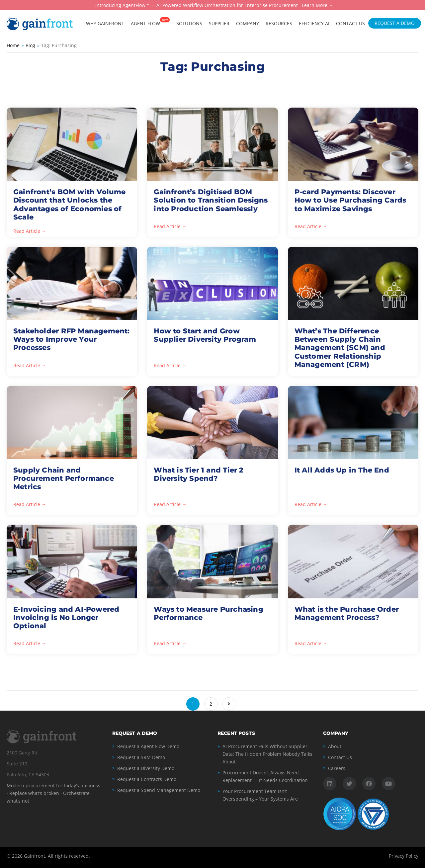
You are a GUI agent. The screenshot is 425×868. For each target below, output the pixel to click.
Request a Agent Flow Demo (148, 746)
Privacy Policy (404, 856)
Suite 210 (17, 764)
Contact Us (340, 757)
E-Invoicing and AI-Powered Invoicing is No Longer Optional (66, 617)
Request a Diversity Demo (146, 768)
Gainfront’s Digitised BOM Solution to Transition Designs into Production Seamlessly (211, 200)
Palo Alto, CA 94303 (28, 775)
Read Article (27, 231)
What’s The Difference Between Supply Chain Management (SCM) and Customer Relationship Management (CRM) (340, 348)
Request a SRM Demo (141, 757)
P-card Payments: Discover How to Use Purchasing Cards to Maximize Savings (350, 200)
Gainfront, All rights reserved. (57, 856)
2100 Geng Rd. (23, 753)
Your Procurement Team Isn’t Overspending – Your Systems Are (260, 795)
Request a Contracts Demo (147, 779)
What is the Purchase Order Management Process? (347, 613)
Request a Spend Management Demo (159, 790)
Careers (337, 768)
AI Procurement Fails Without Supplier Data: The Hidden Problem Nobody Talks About (267, 754)
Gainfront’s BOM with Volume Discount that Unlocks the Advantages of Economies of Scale (70, 204)
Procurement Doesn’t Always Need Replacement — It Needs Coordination (265, 776)
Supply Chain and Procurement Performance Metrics (64, 478)
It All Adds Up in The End (342, 470)
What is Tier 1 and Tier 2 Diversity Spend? (199, 474)
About (335, 746)
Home (13, 45)
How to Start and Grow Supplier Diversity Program (205, 335)
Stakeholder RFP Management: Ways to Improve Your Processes (72, 339)
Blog (30, 45)
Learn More (315, 5)
